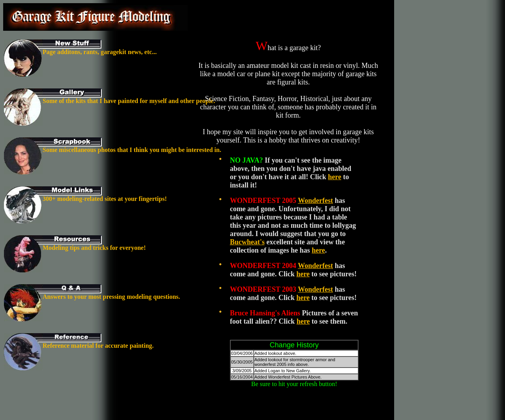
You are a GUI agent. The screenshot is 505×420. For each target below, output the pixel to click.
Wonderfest (315, 201)
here (335, 177)
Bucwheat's (247, 242)
